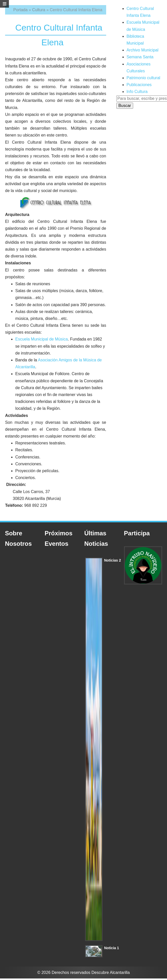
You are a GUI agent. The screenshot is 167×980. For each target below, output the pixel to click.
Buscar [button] (125, 106)
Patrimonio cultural (143, 78)
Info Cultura (137, 92)
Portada (20, 10)
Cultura (39, 10)
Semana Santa (140, 57)
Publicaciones (139, 85)
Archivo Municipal (142, 50)
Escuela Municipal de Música (41, 339)
